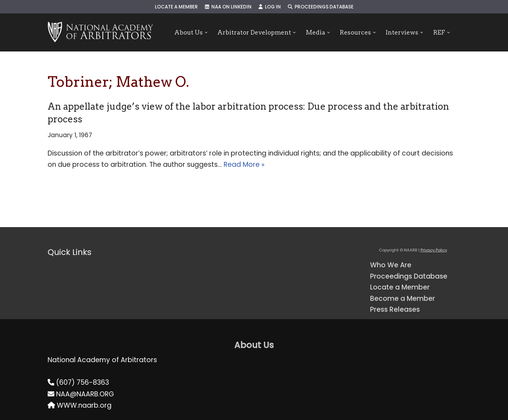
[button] (206, 33)
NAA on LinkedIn (228, 7)
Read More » (244, 165)
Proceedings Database (321, 7)
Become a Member (403, 299)
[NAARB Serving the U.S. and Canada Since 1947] (100, 32)
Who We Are (391, 265)
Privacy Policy (434, 250)
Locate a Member (176, 7)
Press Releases (395, 309)
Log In (270, 7)
